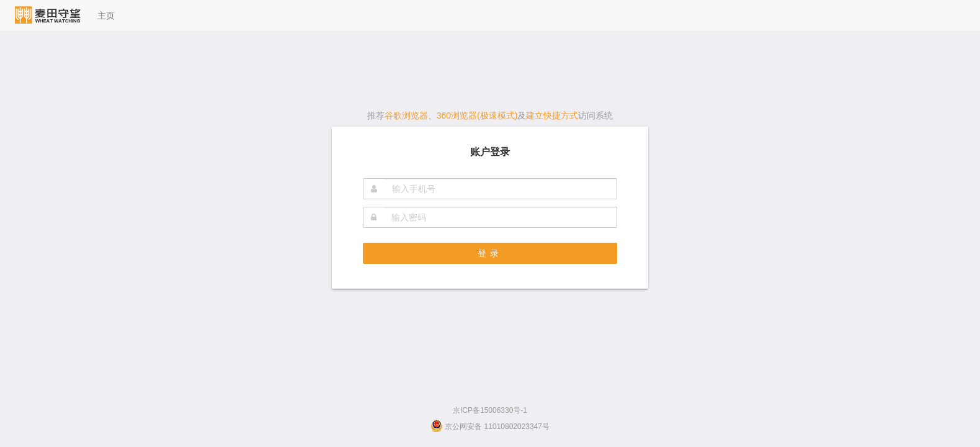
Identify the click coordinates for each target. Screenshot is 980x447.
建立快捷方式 (552, 115)
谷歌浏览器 (406, 115)
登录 (490, 253)
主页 (106, 16)
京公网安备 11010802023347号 (490, 427)
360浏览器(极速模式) (477, 115)
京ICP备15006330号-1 (490, 410)
